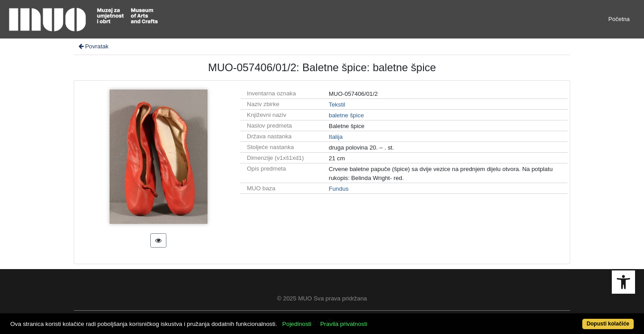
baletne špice (346, 115)
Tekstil (337, 105)
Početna (619, 19)
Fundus (339, 189)
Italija (336, 137)
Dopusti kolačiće (608, 324)
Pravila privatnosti (344, 324)
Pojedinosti (297, 324)
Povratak (93, 46)
